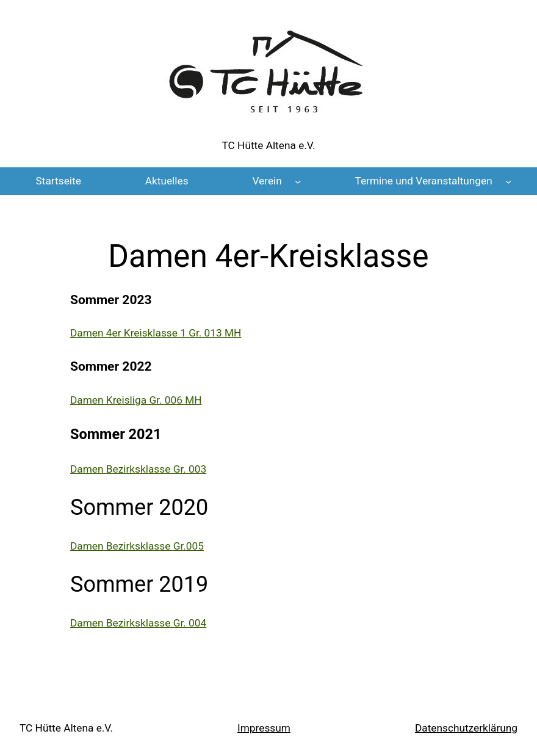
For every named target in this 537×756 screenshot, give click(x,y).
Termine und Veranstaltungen (423, 181)
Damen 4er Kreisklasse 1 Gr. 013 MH (156, 333)
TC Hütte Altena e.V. (269, 145)
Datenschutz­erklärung (466, 728)
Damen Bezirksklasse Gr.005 (137, 546)
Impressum (264, 728)
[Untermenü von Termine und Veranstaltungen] (508, 181)
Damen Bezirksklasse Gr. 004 (138, 623)
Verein (267, 181)
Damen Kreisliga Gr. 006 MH (136, 400)
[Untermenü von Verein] (298, 181)
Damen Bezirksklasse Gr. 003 (138, 469)
